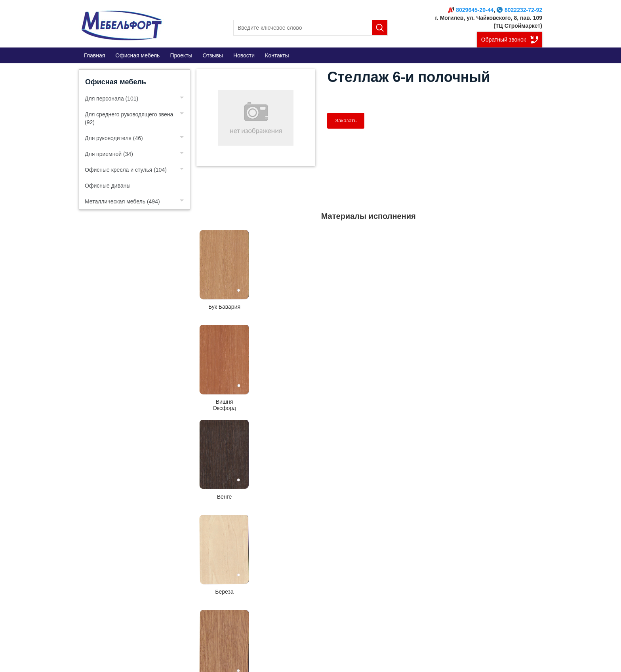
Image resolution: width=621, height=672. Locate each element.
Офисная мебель (116, 82)
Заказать (346, 121)
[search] (310, 28)
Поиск (380, 28)
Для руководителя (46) (114, 138)
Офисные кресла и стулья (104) (126, 170)
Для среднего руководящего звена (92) (129, 118)
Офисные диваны (108, 186)
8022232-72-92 (519, 10)
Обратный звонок (504, 40)
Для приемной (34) (109, 154)
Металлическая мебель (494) (122, 201)
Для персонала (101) (111, 99)
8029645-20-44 (471, 10)
